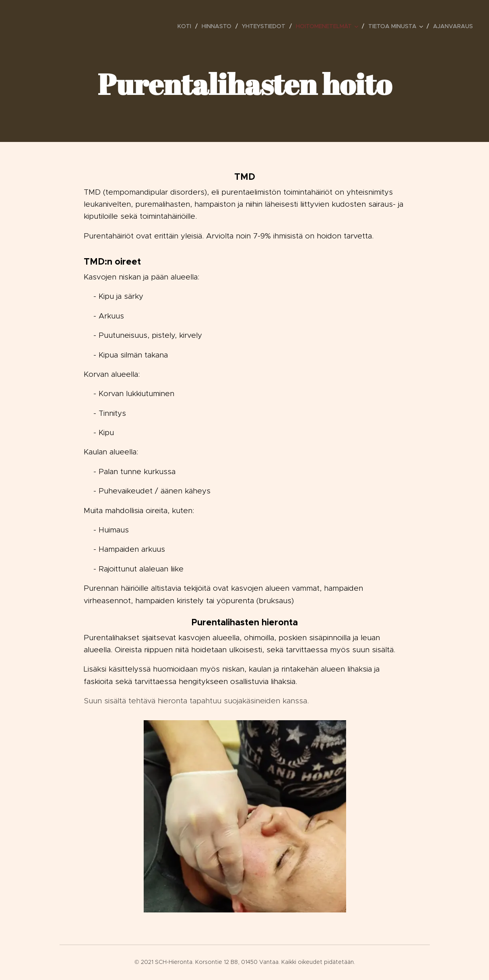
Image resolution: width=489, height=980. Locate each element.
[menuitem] (187, 26)
